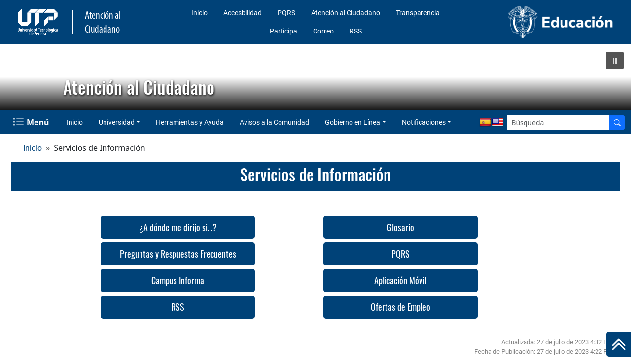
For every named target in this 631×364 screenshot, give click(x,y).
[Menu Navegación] (32, 122)
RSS (356, 31)
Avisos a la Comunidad (274, 122)
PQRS (286, 13)
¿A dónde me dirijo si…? (178, 227)
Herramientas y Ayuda (190, 122)
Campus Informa (178, 280)
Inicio (199, 13)
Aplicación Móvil (400, 280)
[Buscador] (617, 122)
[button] (615, 61)
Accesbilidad (243, 13)
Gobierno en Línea (352, 122)
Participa (283, 31)
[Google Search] (558, 122)
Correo (323, 31)
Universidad (117, 122)
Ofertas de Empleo (401, 307)
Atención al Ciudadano (346, 13)
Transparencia (418, 13)
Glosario (401, 227)
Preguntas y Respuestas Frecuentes (178, 254)
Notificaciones (424, 122)
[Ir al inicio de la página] (619, 344)
